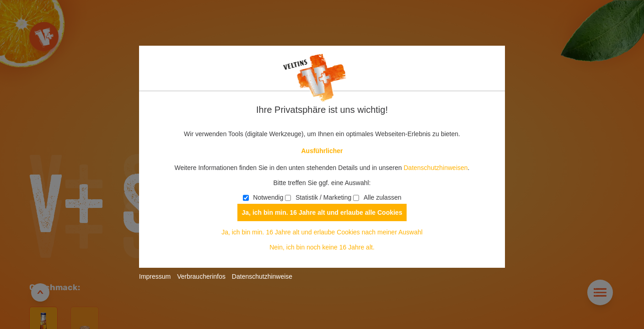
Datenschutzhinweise (262, 276)
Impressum (155, 276)
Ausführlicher (322, 151)
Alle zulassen (377, 197)
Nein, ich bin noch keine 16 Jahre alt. (322, 247)
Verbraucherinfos (201, 276)
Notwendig (263, 197)
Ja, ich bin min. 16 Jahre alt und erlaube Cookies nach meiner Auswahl (322, 232)
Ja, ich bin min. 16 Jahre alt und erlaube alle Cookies (322, 212)
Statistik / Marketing (318, 197)
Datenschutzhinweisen (435, 168)
